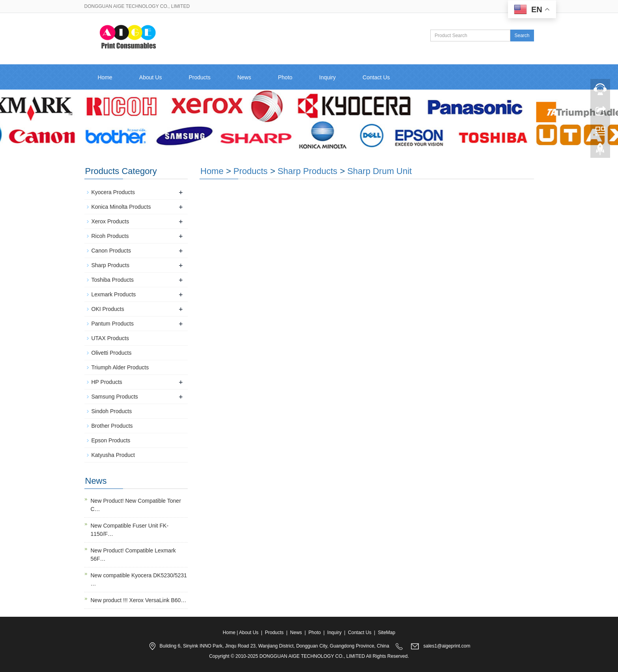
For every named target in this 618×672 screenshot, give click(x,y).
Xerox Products (110, 221)
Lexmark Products (114, 294)
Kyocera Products (113, 192)
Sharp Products (308, 171)
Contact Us (376, 77)
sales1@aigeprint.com (447, 646)
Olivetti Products (112, 353)
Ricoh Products (110, 236)
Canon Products (111, 251)
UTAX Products (110, 338)
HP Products (107, 382)
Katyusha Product (113, 455)
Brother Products (112, 426)
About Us (151, 77)
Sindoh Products (112, 411)
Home (105, 77)
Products (199, 77)
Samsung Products (115, 397)
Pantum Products (113, 324)
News (244, 77)
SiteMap (386, 633)
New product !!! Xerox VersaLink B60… (139, 600)
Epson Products (111, 440)
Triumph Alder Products (120, 367)
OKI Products (108, 309)
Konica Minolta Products (121, 207)
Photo (285, 77)
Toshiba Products (113, 280)
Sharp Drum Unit (379, 171)
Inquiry (327, 77)
